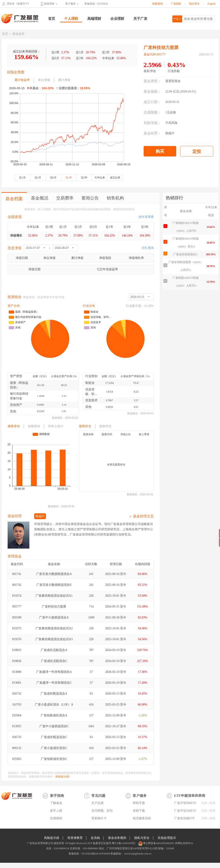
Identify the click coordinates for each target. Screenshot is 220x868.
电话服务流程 (142, 818)
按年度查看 (146, 217)
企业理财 (117, 19)
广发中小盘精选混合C (54, 726)
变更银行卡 (99, 818)
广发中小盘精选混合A (54, 617)
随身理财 (49, 4)
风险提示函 (52, 838)
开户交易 (97, 803)
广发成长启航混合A (54, 650)
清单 (204, 803)
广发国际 (176, 4)
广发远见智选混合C (186, 254)
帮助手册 (139, 803)
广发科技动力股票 (54, 607)
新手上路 (56, 811)
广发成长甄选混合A (54, 694)
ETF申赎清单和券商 (190, 796)
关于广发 (140, 19)
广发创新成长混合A (54, 715)
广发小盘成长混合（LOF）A (54, 704)
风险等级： (152, 123)
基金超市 (18, 34)
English (212, 4)
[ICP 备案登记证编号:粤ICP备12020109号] (111, 843)
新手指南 (57, 796)
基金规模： (152, 92)
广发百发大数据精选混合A (54, 574)
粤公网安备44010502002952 (159, 843)
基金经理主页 (143, 516)
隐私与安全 (142, 838)
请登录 (11, 4)
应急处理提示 (167, 838)
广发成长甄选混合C (54, 737)
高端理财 (94, 19)
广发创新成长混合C (54, 759)
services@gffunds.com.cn (137, 854)
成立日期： (152, 102)
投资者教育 (75, 838)
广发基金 (20, 18)
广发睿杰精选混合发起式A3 (54, 639)
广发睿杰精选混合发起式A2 (54, 628)
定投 (197, 151)
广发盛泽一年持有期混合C (54, 683)
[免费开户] (23, 4)
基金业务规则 (117, 838)
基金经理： (152, 133)
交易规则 (56, 818)
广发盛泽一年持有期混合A (54, 672)
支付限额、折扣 (102, 811)
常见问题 (98, 796)
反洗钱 (95, 838)
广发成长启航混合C (54, 661)
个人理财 (71, 19)
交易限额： (152, 112)
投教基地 (158, 4)
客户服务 (71, 4)
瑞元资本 (194, 4)
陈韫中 (170, 133)
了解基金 (56, 803)
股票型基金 (173, 81)
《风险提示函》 (62, 777)
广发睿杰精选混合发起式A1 (54, 596)
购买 (160, 151)
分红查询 (148, 248)
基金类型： (152, 81)
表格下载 (139, 811)
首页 (52, 19)
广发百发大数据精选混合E (54, 585)
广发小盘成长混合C (54, 748)
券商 (212, 803)
